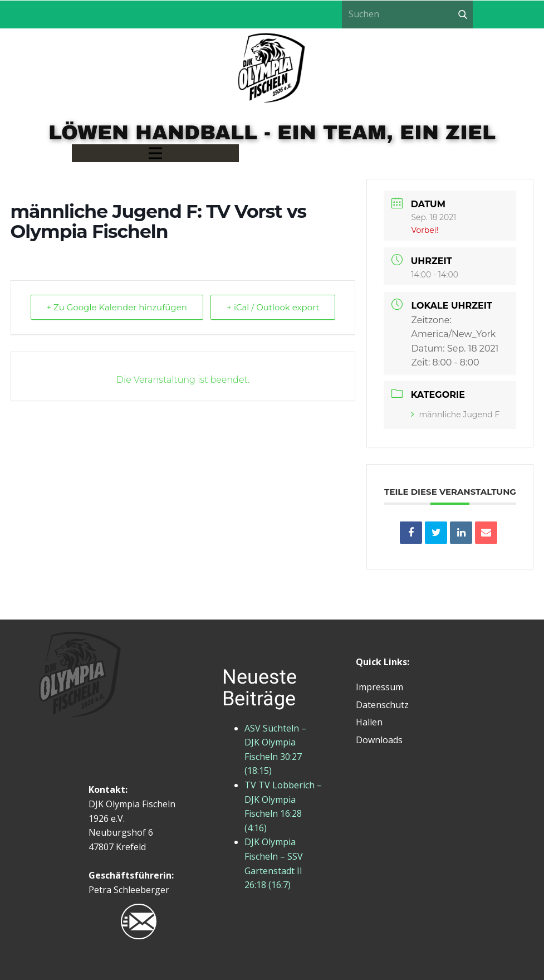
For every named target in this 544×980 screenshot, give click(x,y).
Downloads (379, 740)
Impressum (379, 687)
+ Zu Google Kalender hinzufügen (117, 307)
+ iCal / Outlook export (273, 307)
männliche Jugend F (455, 415)
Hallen (369, 722)
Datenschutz (382, 705)
